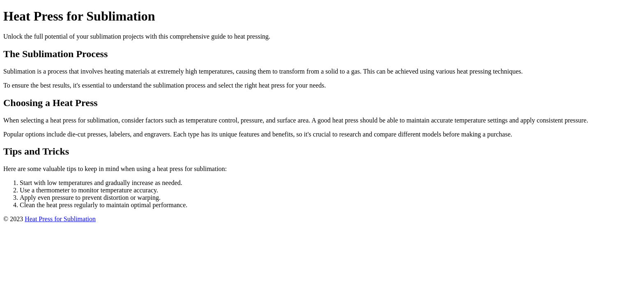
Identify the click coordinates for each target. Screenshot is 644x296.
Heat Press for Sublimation (60, 219)
